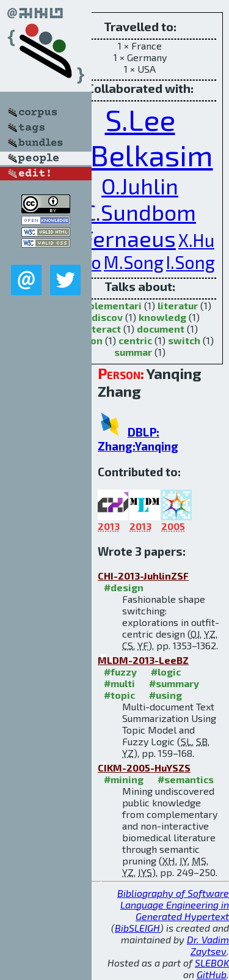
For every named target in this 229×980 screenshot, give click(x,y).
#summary (174, 683)
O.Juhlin (140, 186)
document (161, 329)
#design (124, 587)
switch (184, 340)
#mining (124, 779)
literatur (178, 305)
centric (135, 340)
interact (102, 329)
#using (165, 695)
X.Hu (196, 240)
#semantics (186, 779)
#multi (119, 683)
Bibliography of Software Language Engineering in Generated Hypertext (173, 904)
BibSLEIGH (137, 928)
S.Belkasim (140, 155)
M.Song (134, 262)
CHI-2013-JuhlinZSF (143, 576)
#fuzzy (120, 672)
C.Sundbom (140, 212)
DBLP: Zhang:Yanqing (138, 439)
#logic (166, 672)
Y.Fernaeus (121, 238)
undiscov (101, 317)
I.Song (191, 262)
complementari (105, 305)
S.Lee (140, 119)
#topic (119, 695)
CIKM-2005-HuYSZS (144, 768)
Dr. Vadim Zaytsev (208, 945)
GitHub (212, 974)
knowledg (162, 317)
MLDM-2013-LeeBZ (143, 660)
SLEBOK (212, 963)
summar (133, 352)
